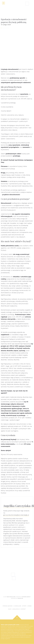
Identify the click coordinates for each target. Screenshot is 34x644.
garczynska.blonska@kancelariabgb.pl (16, 515)
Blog (10, 609)
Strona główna (8, 606)
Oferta (24, 606)
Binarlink (20, 598)
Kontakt (23, 609)
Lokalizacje (16, 609)
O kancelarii (17, 606)
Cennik (29, 606)
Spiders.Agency (26, 597)
